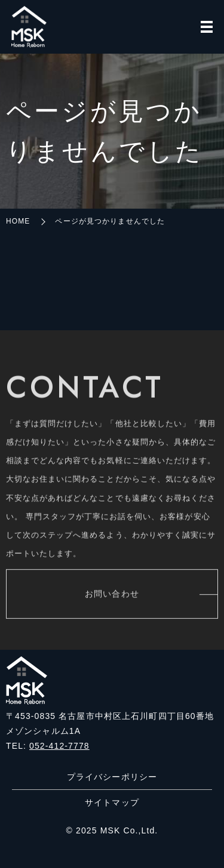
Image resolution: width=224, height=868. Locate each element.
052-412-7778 (59, 746)
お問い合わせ (112, 596)
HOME (18, 221)
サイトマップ (112, 802)
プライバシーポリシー (112, 777)
